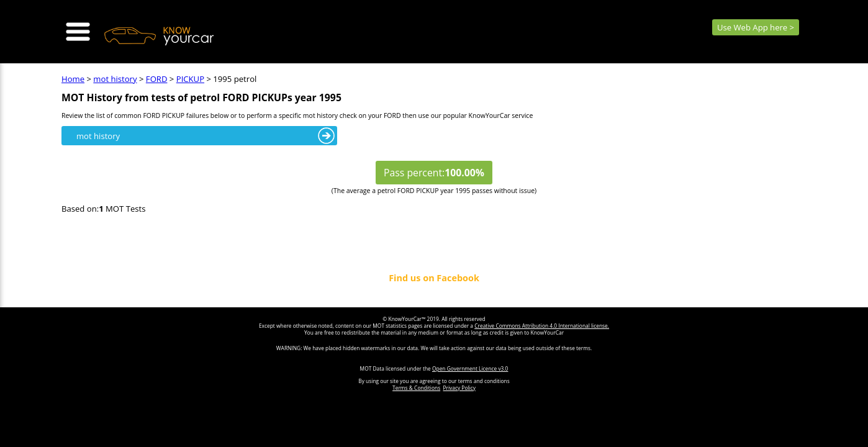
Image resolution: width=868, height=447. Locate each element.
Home (73, 79)
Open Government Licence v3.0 (470, 368)
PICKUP (190, 79)
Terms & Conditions (416, 388)
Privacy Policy (459, 388)
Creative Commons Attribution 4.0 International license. (542, 326)
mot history (115, 79)
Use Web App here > (756, 27)
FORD (157, 79)
